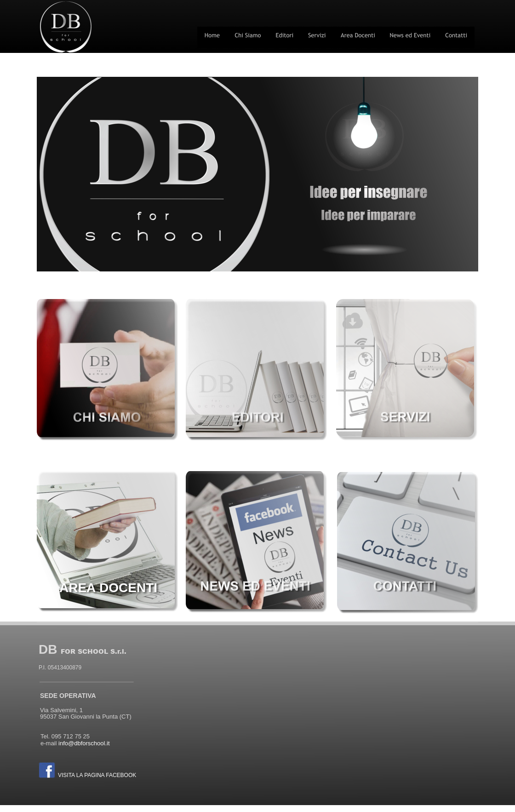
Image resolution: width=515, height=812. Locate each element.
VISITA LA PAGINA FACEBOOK (97, 775)
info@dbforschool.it (84, 743)
